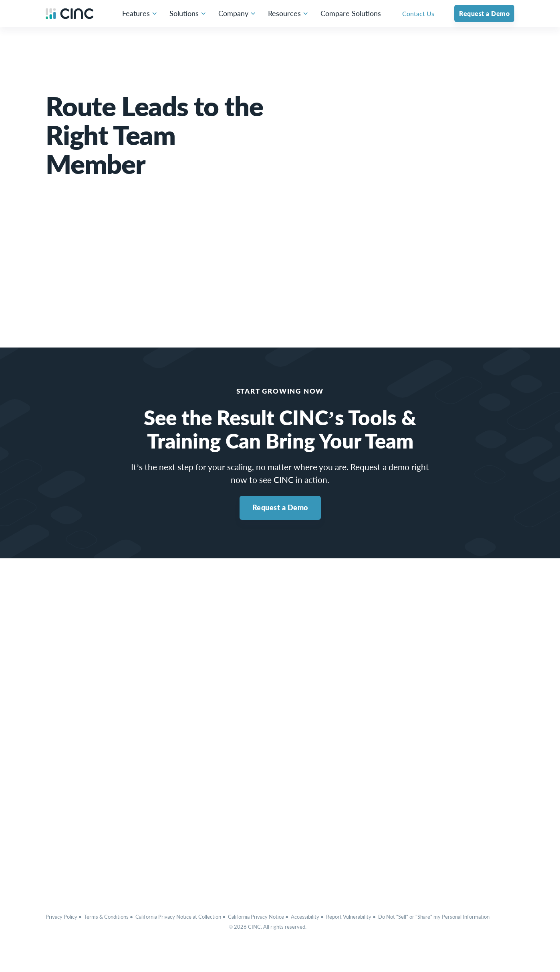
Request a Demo (280, 507)
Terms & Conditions (106, 917)
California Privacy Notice (256, 917)
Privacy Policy (61, 917)
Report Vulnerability (349, 917)
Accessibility (305, 917)
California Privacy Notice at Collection (178, 917)
